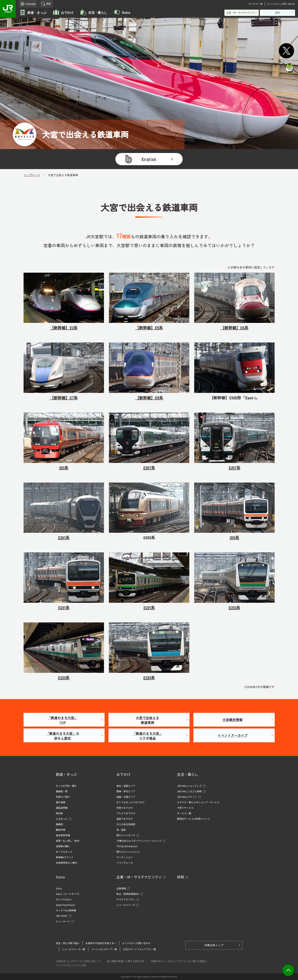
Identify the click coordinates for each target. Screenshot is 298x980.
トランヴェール (125, 863)
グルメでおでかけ (126, 813)
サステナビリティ (127, 899)
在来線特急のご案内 (67, 863)
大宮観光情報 (232, 720)
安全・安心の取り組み (68, 943)
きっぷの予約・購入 (67, 786)
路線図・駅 (62, 791)
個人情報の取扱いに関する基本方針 (126, 961)
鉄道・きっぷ (37, 13)
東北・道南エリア (126, 786)
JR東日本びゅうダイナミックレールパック (140, 841)
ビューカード (64, 921)
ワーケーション (125, 857)
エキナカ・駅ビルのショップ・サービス (198, 802)
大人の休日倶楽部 (126, 824)
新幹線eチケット (65, 857)
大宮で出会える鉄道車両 (147, 720)
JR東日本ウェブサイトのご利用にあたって (78, 961)
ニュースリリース (127, 905)
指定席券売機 (63, 835)
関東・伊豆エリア (126, 791)
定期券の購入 (63, 846)
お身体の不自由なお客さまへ (101, 943)
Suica (126, 13)
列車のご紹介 (63, 797)
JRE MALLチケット (187, 797)
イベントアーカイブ (233, 735)
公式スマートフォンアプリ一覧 (139, 949)
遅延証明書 (62, 808)
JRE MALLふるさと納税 (190, 791)
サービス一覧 (256, 4)
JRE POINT (63, 916)
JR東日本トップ (214, 945)
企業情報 (122, 888)
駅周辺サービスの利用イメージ (194, 819)
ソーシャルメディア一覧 (104, 949)
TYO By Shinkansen (127, 846)
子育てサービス (185, 808)
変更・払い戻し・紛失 (68, 841)
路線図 (59, 824)
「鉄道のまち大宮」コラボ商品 (147, 736)
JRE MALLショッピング (190, 786)
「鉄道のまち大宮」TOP (62, 720)
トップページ (32, 175)
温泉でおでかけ (125, 819)
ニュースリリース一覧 (74, 949)
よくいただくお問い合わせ (281, 4)
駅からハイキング (126, 835)
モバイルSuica (64, 899)
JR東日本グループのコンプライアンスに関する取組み (179, 961)
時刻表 (59, 813)
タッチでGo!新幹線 (66, 910)
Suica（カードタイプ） (68, 894)
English (149, 159)
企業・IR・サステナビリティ (242, 13)
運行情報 (61, 802)
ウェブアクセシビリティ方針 (71, 965)
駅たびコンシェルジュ (128, 852)
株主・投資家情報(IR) (129, 894)
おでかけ (67, 13)
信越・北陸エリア (126, 797)
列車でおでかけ (125, 808)
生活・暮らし (98, 13)
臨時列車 (61, 830)
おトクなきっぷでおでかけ (131, 802)
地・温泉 (121, 830)
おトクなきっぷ (64, 852)
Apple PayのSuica (65, 905)
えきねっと (63, 819)
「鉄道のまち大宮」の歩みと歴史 (63, 736)
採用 (278, 13)
